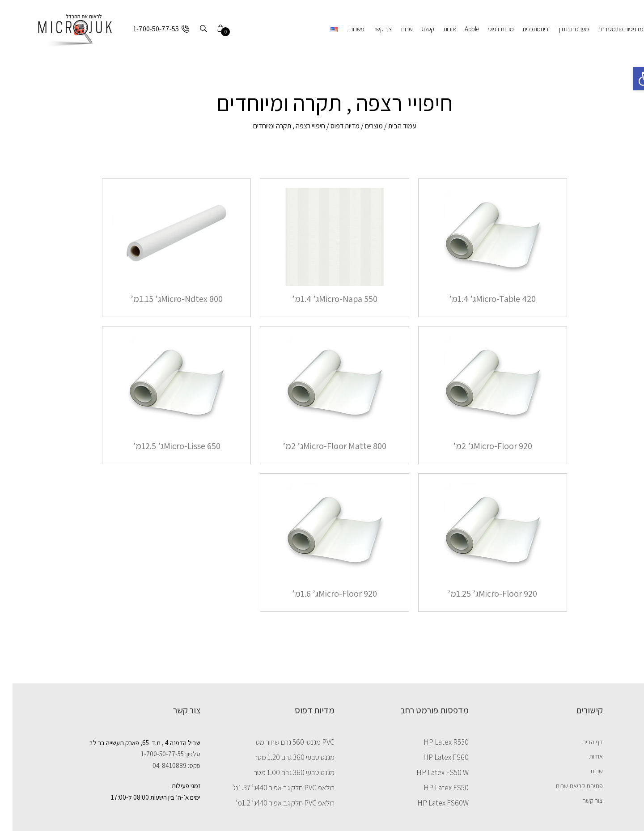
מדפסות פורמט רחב (608, 29)
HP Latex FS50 (434, 788)
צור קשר (370, 29)
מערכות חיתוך (560, 29)
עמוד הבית (390, 126)
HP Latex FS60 (433, 757)
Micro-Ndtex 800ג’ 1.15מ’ (164, 299)
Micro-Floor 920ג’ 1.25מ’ (480, 594)
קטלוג (415, 29)
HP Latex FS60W (430, 803)
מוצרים (361, 126)
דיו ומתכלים (523, 29)
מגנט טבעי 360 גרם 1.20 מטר (282, 757)
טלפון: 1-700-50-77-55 (158, 754)
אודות (437, 29)
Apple (459, 29)
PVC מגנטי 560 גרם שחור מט (283, 742)
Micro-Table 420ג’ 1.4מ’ (480, 299)
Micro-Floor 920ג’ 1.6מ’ (322, 594)
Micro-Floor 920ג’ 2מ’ (480, 446)
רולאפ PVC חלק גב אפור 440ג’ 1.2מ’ (273, 803)
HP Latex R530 (434, 742)
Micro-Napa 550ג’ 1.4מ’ (322, 299)
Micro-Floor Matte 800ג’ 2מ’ (322, 446)
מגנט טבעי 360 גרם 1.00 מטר (282, 772)
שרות (394, 29)
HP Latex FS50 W (430, 772)
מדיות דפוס (488, 29)
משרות (344, 29)
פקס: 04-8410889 (164, 765)
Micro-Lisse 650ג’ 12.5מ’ (164, 446)
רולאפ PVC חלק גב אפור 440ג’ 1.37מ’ (271, 788)
